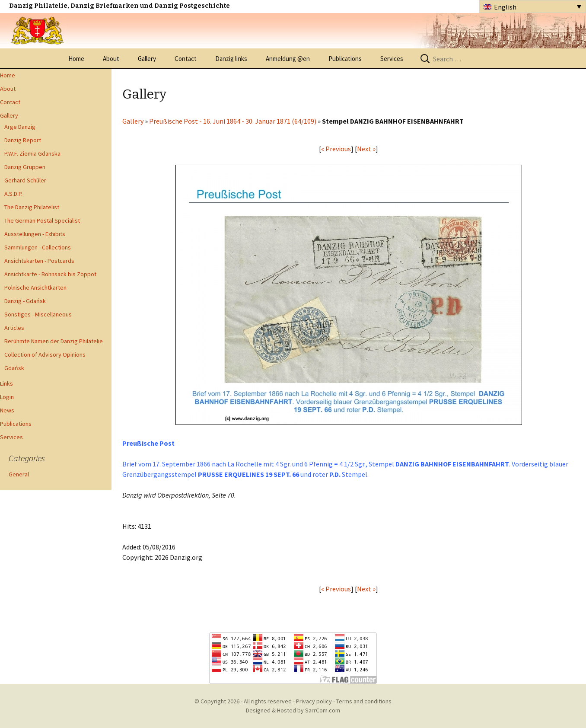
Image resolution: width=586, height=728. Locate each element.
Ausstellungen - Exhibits (35, 234)
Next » (366, 149)
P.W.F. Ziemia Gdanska (32, 153)
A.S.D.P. (13, 194)
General (19, 474)
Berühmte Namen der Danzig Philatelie (54, 341)
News (7, 410)
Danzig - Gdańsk (25, 301)
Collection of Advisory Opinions (45, 354)
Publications (345, 59)
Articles (14, 328)
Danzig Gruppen (25, 167)
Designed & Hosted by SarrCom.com (293, 710)
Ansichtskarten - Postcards (39, 261)
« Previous (336, 149)
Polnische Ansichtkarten (35, 287)
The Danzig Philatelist (32, 207)
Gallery (147, 59)
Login (7, 397)
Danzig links (231, 59)
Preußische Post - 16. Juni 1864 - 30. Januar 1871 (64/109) (233, 121)
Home (76, 59)
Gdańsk (14, 368)
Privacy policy (314, 701)
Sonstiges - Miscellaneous (38, 314)
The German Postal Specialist (42, 220)
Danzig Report (23, 140)
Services (392, 59)
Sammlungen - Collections (38, 247)
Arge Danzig (20, 127)
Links (6, 383)
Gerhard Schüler (25, 180)
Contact (186, 59)
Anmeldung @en (288, 59)
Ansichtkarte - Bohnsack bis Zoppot (50, 274)
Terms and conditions (364, 701)
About (111, 59)
